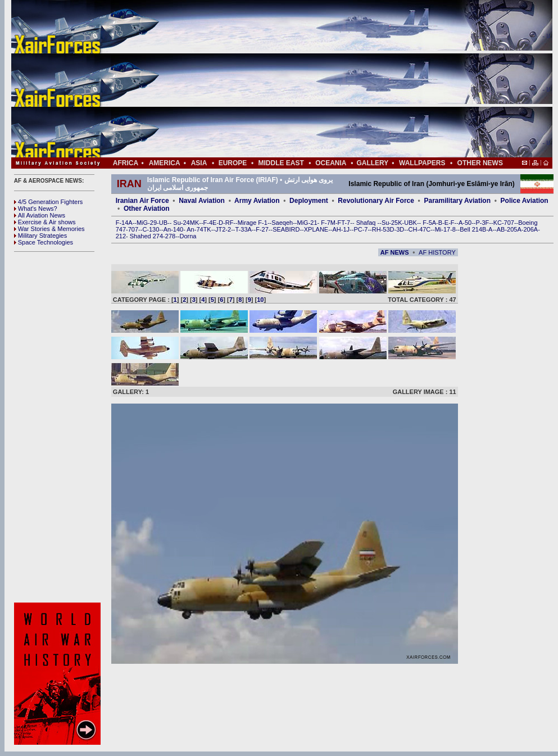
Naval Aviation (202, 201)
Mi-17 (443, 229)
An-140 (173, 229)
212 (121, 236)
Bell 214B (473, 229)
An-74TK (199, 229)
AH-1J (341, 229)
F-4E (210, 223)
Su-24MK (186, 223)
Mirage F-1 (253, 223)
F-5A (429, 223)
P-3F (482, 223)
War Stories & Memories (49, 229)
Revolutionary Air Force (376, 201)
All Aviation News (40, 215)
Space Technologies (44, 242)
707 (133, 229)
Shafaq (367, 223)
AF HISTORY (437, 252)
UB (163, 223)
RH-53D (383, 229)
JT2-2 (223, 229)
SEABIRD (286, 229)
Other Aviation (147, 209)
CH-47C (420, 229)
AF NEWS (395, 252)
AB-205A (509, 229)
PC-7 (360, 229)
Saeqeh (282, 223)
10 (260, 300)
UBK (410, 223)
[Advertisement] (316, 79)
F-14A (124, 223)
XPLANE (316, 229)
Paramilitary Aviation (458, 201)
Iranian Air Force (142, 201)
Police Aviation (525, 201)
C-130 (151, 229)
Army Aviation (257, 201)
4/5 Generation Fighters (49, 202)
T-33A (243, 229)
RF (230, 223)
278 (170, 236)
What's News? (36, 209)
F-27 (262, 229)
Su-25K (392, 223)
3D (400, 229)
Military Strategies (40, 236)
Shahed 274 (146, 236)
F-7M (328, 223)
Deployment (309, 201)
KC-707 (504, 223)
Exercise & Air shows (45, 222)
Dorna (188, 236)
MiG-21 (307, 223)
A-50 (465, 223)
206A (530, 229)
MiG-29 (147, 223)
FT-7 (344, 223)
